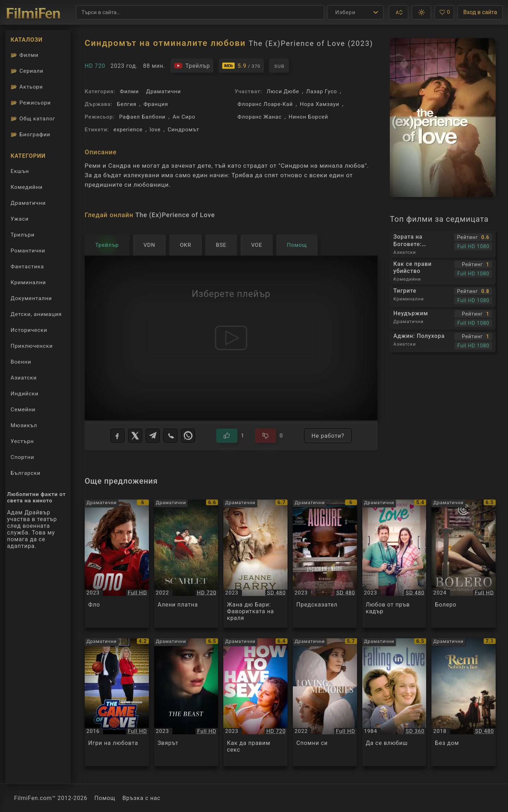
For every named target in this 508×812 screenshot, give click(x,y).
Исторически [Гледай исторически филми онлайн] (29, 330)
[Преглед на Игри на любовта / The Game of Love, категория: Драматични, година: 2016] (117, 702)
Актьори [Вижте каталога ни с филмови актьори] (27, 87)
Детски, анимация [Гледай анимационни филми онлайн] (36, 314)
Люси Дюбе (283, 91)
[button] (398, 12)
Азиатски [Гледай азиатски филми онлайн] (24, 378)
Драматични (164, 91)
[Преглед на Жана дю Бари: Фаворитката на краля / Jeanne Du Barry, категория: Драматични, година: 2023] (255, 564)
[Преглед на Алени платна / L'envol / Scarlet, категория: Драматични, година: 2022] (186, 564)
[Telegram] (153, 436)
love (155, 130)
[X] (135, 436)
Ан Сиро (184, 117)
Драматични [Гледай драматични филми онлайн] (28, 203)
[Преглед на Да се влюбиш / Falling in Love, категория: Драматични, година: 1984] (394, 702)
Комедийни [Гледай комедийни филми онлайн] (27, 187)
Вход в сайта (480, 12)
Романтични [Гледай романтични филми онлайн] (28, 251)
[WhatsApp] (188, 436)
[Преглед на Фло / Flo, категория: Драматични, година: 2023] (117, 564)
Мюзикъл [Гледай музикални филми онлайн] (24, 425)
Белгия (126, 104)
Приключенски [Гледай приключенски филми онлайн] (32, 346)
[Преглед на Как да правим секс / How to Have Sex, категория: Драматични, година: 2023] (255, 702)
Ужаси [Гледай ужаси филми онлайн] (20, 219)
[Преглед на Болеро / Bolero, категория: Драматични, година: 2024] (464, 564)
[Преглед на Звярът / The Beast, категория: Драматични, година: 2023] (186, 702)
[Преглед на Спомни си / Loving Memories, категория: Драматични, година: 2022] (325, 702)
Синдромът (183, 130)
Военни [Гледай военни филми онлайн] (21, 362)
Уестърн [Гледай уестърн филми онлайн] (22, 441)
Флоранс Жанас (259, 117)
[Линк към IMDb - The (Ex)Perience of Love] (241, 66)
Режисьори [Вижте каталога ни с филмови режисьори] (31, 103)
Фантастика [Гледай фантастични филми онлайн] (27, 267)
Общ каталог (33, 119)
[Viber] (170, 436)
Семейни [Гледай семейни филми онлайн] (23, 410)
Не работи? (328, 436)
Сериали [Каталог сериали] (27, 71)
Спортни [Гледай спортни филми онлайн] (22, 457)
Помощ (105, 798)
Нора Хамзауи (320, 104)
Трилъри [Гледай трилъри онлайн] (22, 236)
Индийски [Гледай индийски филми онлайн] (25, 394)
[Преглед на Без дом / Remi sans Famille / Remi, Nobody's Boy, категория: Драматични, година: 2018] (464, 702)
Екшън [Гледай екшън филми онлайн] (20, 171)
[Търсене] (200, 12)
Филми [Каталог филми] (25, 55)
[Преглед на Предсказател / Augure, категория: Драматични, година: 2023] (325, 564)
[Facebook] (117, 436)
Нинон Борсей (308, 117)
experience (128, 130)
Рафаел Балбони (143, 117)
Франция (156, 104)
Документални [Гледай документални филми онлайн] (31, 298)
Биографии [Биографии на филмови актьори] (31, 135)
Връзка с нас (141, 798)
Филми (129, 91)
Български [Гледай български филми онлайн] (26, 473)
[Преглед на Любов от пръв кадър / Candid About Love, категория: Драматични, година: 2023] (394, 564)
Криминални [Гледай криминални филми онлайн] (28, 282)
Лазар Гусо (322, 91)
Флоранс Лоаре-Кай (265, 104)
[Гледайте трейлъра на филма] (192, 66)
